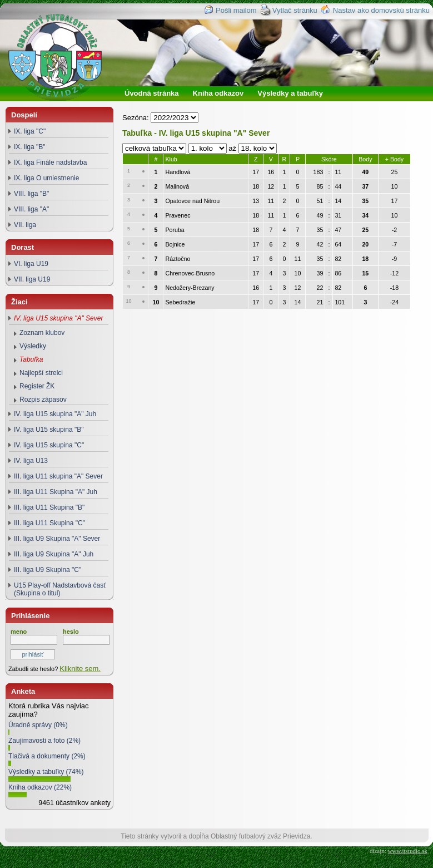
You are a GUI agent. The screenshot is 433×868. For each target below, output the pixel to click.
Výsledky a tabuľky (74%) (46, 772)
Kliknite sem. (80, 669)
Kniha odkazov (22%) (40, 787)
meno (19, 632)
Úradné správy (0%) (38, 725)
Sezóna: (136, 118)
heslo (71, 632)
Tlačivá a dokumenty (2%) (47, 756)
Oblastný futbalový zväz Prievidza (65, 70)
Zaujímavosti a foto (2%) (44, 741)
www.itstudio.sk (408, 851)
